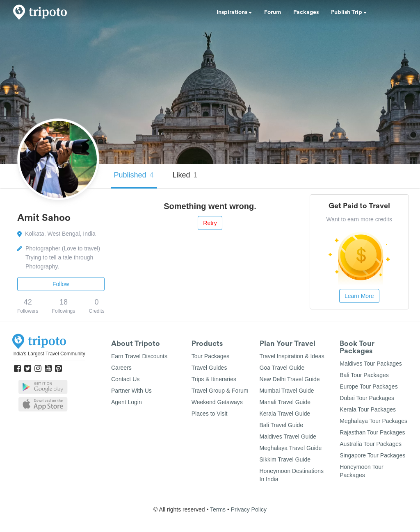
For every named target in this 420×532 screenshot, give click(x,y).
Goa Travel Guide (282, 368)
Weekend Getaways (217, 402)
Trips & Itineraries (214, 379)
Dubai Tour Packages (367, 398)
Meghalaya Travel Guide (291, 448)
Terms (218, 509)
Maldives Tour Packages (371, 364)
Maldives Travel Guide (288, 437)
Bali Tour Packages (364, 375)
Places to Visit (210, 414)
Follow (61, 284)
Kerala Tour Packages (368, 409)
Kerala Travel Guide (285, 414)
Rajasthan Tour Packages (372, 432)
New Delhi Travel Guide (290, 379)
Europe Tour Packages (369, 386)
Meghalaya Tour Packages (373, 421)
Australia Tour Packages (371, 444)
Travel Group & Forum (220, 391)
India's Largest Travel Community (49, 354)
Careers (121, 368)
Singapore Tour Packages (372, 455)
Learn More (359, 296)
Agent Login (127, 402)
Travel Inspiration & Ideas (292, 356)
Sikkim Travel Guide (285, 459)
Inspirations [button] (234, 12)
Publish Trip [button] (349, 12)
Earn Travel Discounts (139, 356)
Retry (210, 223)
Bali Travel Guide (282, 425)
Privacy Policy (249, 509)
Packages (306, 12)
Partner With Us (131, 391)
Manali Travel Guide (285, 402)
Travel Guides (209, 368)
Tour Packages (211, 356)
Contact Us (125, 379)
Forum (273, 12)
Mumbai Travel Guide (287, 391)
